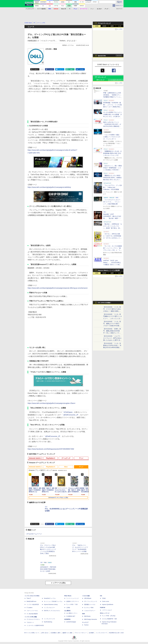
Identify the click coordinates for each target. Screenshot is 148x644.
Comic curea (106, 601)
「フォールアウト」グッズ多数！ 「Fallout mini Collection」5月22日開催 (113, 187)
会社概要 (91, 633)
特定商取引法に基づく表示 (116, 633)
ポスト (36, 69)
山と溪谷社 (67, 611)
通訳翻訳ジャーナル (90, 604)
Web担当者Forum (31, 601)
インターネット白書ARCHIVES (35, 625)
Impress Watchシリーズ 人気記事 (109, 270)
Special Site (102, 56)
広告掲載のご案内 (55, 633)
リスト (42, 69)
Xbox (66, 467)
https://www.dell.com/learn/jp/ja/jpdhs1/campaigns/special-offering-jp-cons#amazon (58, 288)
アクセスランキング (104, 23)
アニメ (81, 458)
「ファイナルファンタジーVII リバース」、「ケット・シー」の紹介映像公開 (112, 202)
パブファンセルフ (107, 610)
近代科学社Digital (71, 622)
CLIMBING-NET (71, 616)
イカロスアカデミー (90, 611)
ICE (101, 596)
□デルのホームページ (34, 534)
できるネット (30, 622)
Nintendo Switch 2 (35, 458)
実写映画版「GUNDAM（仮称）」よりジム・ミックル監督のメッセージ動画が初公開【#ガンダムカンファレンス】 (113, 107)
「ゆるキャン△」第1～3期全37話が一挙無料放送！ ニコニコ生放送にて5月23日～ (113, 168)
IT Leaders (30, 608)
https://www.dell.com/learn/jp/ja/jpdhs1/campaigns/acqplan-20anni (51, 403)
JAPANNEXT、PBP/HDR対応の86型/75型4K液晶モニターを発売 (48, 569)
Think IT (29, 598)
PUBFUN (103, 608)
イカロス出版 (86, 596)
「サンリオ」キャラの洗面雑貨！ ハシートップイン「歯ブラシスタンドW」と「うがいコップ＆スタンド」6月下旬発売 (113, 250)
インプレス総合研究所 (33, 604)
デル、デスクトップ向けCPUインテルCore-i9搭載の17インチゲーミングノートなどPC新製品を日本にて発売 (48, 549)
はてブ (61, 69)
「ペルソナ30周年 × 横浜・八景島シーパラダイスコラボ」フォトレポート (112, 137)
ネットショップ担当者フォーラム (53, 601)
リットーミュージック (73, 598)
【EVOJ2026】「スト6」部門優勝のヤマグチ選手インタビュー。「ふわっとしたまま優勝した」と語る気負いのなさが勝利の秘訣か (113, 318)
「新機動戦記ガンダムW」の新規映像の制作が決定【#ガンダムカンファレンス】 (112, 153)
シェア (51, 69)
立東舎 (68, 608)
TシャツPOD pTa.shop (109, 616)
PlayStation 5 (51, 458)
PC (70, 9)
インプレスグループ (101, 633)
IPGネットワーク (105, 613)
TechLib (86, 625)
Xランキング (102, 77)
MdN (84, 614)
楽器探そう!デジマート (73, 601)
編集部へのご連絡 (67, 633)
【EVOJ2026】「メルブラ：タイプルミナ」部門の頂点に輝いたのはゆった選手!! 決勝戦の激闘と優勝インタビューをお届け (113, 340)
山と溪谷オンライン (72, 613)
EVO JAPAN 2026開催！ (105, 303)
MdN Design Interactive (91, 619)
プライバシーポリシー (81, 633)
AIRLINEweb (88, 598)
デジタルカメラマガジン (33, 619)
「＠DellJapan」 (68, 412)
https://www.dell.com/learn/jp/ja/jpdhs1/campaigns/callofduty (49, 187)
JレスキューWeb (89, 608)
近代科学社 (67, 619)
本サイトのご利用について (32, 633)
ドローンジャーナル (32, 611)
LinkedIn (81, 69)
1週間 (112, 26)
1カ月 (120, 26)
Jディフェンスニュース (91, 601)
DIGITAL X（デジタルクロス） (52, 611)
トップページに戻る (58, 583)
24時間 (104, 26)
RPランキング (101, 80)
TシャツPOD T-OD (72, 604)
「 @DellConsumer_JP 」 (71, 415)
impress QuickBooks (108, 604)
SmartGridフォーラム (50, 598)
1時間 (97, 26)
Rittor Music (68, 596)
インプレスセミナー (49, 608)
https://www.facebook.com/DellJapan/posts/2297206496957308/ (51, 449)
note (71, 69)
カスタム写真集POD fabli (109, 619)
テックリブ (85, 622)
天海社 (104, 598)
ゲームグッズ (66, 458)
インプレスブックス (49, 619)
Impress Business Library (51, 604)
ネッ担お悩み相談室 (32, 614)
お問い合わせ (45, 633)
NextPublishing (48, 622)
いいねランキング (116, 80)
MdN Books (87, 616)
